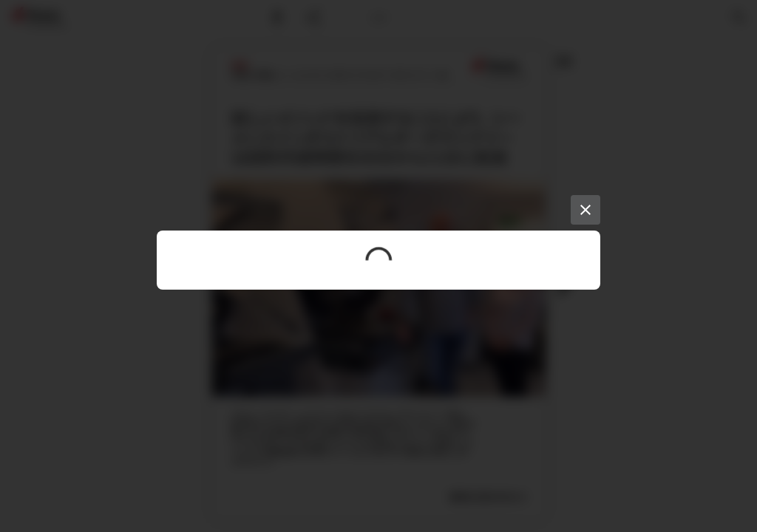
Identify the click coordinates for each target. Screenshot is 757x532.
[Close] (585, 210)
